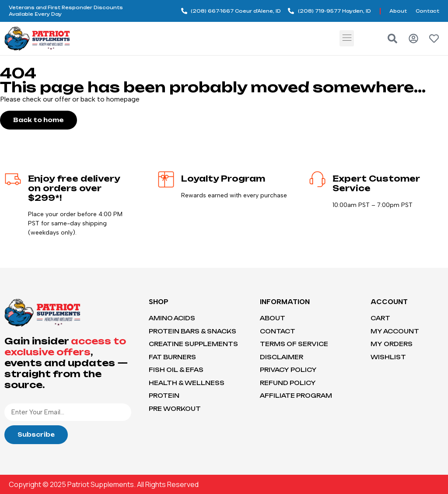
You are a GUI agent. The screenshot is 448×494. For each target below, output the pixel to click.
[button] (347, 38)
